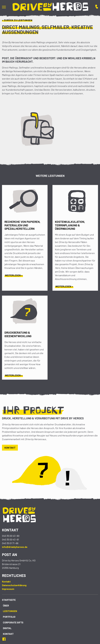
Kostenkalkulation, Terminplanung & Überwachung (70, 225)
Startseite (9, 600)
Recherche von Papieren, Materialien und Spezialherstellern (22, 225)
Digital (7, 628)
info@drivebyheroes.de (15, 547)
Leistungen (10, 611)
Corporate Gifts (13, 622)
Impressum (8, 589)
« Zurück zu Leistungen (17, 20)
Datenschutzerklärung (14, 585)
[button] (6, 7)
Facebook (5, 639)
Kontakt (10, 448)
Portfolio (9, 617)
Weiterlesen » (14, 275)
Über (6, 605)
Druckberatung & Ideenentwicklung (18, 334)
